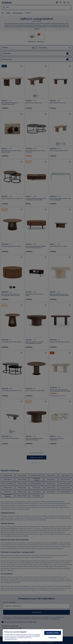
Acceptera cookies (53, 633)
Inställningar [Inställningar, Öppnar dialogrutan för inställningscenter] (53, 638)
